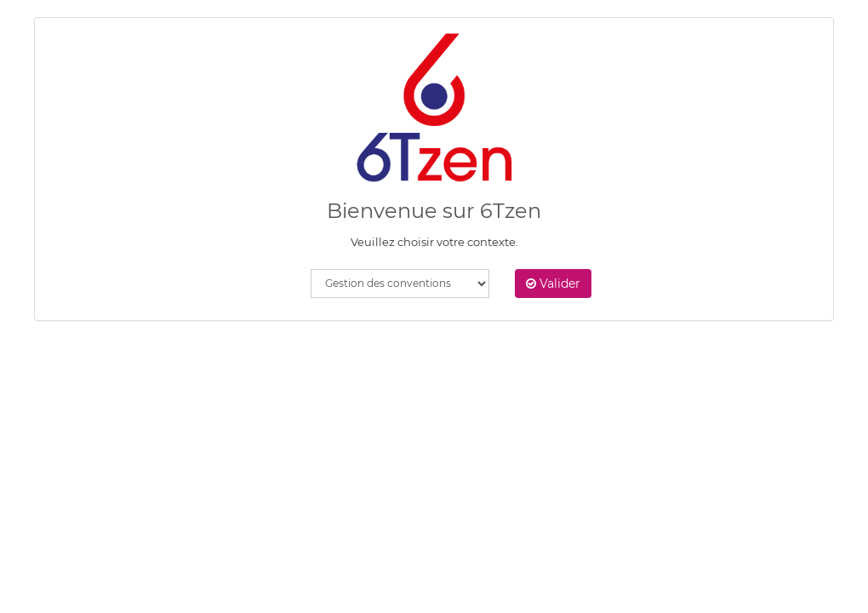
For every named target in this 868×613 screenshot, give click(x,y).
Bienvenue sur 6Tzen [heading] (434, 211)
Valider (553, 284)
